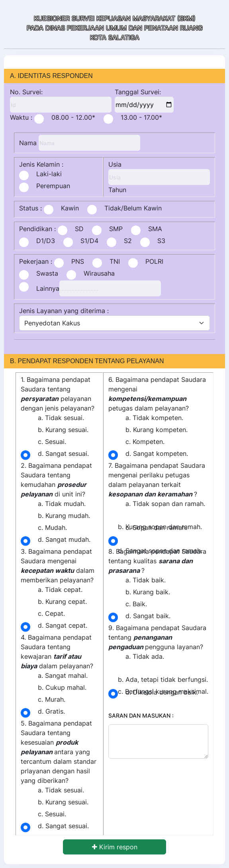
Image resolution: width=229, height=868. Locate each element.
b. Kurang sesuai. (63, 430)
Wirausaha (99, 273)
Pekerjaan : (36, 261)
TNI (115, 261)
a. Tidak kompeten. (154, 418)
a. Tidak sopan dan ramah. (165, 504)
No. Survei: (26, 92)
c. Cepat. (51, 613)
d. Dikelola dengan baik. (162, 692)
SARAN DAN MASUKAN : (141, 715)
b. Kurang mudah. (64, 516)
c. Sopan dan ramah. (156, 527)
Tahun (117, 190)
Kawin (70, 208)
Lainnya (48, 288)
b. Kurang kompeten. (157, 430)
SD (79, 229)
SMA (155, 229)
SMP (116, 229)
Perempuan (53, 186)
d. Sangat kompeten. (157, 453)
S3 (161, 241)
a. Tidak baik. (146, 580)
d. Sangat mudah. (64, 539)
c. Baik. (136, 604)
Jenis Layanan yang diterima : (64, 311)
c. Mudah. (52, 527)
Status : (30, 208)
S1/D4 (89, 241)
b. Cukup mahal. (62, 687)
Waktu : (21, 117)
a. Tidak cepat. (60, 590)
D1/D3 (46, 241)
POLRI (154, 261)
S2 (128, 241)
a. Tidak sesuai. (61, 418)
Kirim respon (115, 847)
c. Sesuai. (52, 442)
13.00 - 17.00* (141, 117)
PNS (78, 261)
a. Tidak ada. (145, 656)
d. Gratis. (51, 711)
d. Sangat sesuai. (63, 453)
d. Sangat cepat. (63, 625)
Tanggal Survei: (138, 92)
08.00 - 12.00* (73, 117)
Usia (115, 164)
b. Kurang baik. (148, 592)
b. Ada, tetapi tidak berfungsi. (163, 679)
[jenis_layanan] (114, 323)
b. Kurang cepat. (62, 601)
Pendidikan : (37, 229)
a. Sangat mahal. (63, 675)
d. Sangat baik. (148, 616)
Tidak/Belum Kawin (133, 208)
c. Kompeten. (145, 442)
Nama (28, 143)
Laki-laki (49, 174)
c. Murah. (52, 699)
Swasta (47, 273)
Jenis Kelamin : (41, 164)
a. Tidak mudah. (62, 504)
